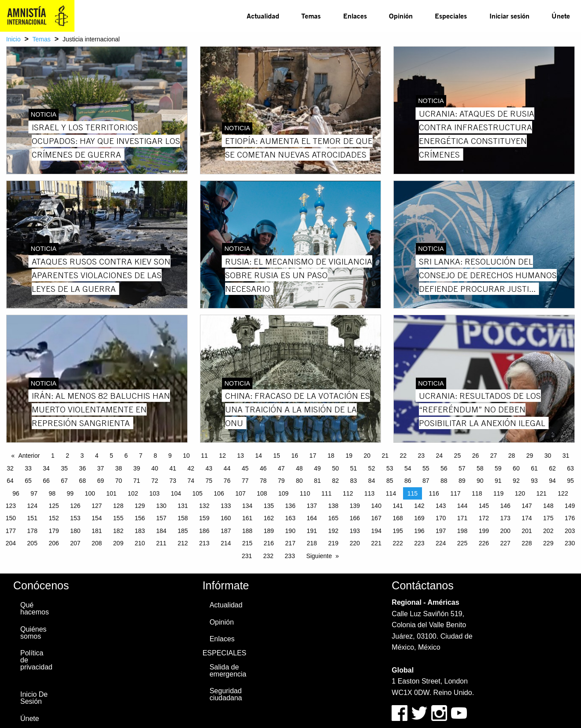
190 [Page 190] (290, 531)
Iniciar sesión (509, 16)
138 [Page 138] (333, 506)
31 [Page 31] (566, 456)
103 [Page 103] (154, 493)
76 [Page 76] (227, 481)
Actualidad (263, 16)
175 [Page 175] (548, 518)
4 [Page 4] (97, 456)
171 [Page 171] (462, 518)
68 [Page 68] (82, 481)
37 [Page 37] (100, 468)
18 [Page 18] (331, 456)
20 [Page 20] (367, 456)
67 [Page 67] (64, 481)
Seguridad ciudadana (226, 694)
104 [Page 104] (176, 493)
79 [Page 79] (281, 481)
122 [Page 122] (563, 493)
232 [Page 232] (268, 556)
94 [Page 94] (552, 481)
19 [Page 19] (349, 456)
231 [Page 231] (247, 556)
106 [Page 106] (219, 493)
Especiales (451, 16)
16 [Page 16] (295, 456)
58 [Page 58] (480, 468)
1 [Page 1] (53, 456)
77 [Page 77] (245, 481)
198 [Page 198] (462, 531)
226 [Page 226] (484, 543)
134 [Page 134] (247, 506)
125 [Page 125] (54, 506)
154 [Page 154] (97, 518)
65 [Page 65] (28, 481)
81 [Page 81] (318, 481)
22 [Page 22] (403, 456)
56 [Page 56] (444, 468)
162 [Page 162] (269, 518)
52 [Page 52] (372, 468)
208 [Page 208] (97, 543)
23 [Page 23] (422, 456)
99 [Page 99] (70, 493)
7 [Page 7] (141, 456)
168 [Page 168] (398, 518)
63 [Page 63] (570, 468)
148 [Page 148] (548, 506)
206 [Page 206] (54, 543)
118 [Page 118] (477, 493)
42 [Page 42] (191, 468)
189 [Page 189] (269, 531)
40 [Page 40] (155, 468)
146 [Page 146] (505, 506)
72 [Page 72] (155, 481)
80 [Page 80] (300, 481)
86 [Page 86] (408, 481)
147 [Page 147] (527, 506)
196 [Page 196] (419, 531)
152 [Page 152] (54, 518)
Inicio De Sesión (34, 698)
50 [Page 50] (336, 468)
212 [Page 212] (183, 543)
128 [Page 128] (118, 506)
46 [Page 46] (263, 468)
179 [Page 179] (54, 531)
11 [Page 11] (204, 456)
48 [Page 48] (300, 468)
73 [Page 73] (173, 481)
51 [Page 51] (354, 468)
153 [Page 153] (75, 518)
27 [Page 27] (494, 456)
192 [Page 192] (333, 531)
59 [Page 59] (498, 468)
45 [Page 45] (245, 468)
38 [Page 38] (118, 468)
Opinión (401, 16)
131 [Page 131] (183, 506)
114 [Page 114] (391, 493)
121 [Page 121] (542, 493)
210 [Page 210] (140, 543)
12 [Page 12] (222, 456)
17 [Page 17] (313, 456)
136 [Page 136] (290, 506)
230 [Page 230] (570, 543)
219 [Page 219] (333, 543)
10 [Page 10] (186, 456)
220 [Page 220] (355, 543)
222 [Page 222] (398, 543)
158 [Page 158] (183, 518)
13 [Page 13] (241, 456)
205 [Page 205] (32, 543)
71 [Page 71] (137, 481)
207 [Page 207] (75, 543)
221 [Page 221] (376, 543)
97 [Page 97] (34, 493)
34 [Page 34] (46, 468)
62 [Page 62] (552, 468)
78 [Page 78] (263, 481)
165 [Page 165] (333, 518)
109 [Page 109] (283, 493)
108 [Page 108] (262, 493)
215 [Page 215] (247, 543)
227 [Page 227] (505, 543)
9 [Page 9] (170, 456)
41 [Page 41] (173, 468)
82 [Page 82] (336, 481)
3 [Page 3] (82, 456)
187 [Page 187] (226, 531)
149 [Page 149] (570, 506)
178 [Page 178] (32, 531)
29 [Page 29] (530, 456)
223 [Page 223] (419, 543)
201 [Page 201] (527, 531)
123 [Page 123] (11, 506)
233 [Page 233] (290, 556)
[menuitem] (263, 16)
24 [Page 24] (440, 456)
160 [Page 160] (226, 518)
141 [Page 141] (398, 506)
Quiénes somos (33, 633)
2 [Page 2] (67, 456)
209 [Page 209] (118, 543)
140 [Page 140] (376, 506)
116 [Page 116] (434, 493)
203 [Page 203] (570, 531)
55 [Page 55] (426, 468)
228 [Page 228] (527, 543)
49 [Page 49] (318, 468)
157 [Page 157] (161, 518)
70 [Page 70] (118, 481)
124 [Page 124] (32, 506)
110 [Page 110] (305, 493)
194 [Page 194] (376, 531)
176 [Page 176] (570, 518)
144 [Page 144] (462, 506)
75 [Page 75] (209, 481)
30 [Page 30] (548, 456)
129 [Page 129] (140, 506)
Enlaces (355, 16)
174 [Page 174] (527, 518)
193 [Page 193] (355, 531)
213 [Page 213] (204, 543)
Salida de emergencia (228, 671)
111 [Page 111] (326, 493)
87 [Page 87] (426, 481)
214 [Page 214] (226, 543)
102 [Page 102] (133, 493)
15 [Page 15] (277, 456)
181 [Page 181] (97, 531)
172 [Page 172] (484, 518)
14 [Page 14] (259, 456)
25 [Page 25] (458, 456)
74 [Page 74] (191, 481)
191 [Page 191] (312, 531)
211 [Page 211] (161, 543)
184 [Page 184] (161, 531)
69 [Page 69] (100, 481)
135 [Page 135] (269, 506)
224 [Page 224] (441, 543)
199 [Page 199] (484, 531)
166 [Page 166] (355, 518)
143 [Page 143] (441, 506)
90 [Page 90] (480, 481)
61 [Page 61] (534, 468)
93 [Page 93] (534, 481)
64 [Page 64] (10, 481)
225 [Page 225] (462, 543)
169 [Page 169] (419, 518)
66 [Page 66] (46, 481)
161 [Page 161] (247, 518)
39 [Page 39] (137, 468)
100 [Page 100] (90, 493)
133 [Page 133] (226, 506)
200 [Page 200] (505, 531)
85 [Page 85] (390, 481)
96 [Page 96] (16, 493)
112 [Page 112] (348, 493)
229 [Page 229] (548, 543)
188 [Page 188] (247, 531)
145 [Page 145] (484, 506)
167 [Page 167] (376, 518)
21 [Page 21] (385, 456)
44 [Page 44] (227, 468)
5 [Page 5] (111, 456)
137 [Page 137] (312, 506)
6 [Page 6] (126, 456)
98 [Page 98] (52, 493)
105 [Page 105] (198, 493)
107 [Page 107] (240, 493)
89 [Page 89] (462, 481)
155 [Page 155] (118, 518)
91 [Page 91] (498, 481)
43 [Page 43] (209, 468)
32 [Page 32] (10, 468)
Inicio (13, 39)
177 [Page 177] (11, 531)
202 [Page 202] (548, 531)
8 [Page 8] (155, 456)
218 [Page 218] (312, 543)
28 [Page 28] (512, 456)
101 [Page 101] (111, 493)
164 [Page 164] (312, 518)
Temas (311, 16)
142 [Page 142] (419, 506)
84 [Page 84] (372, 481)
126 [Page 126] (75, 506)
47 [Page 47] (281, 468)
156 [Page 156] (140, 518)
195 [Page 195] (398, 531)
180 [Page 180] (75, 531)
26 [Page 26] (476, 456)
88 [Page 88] (444, 481)
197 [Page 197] (441, 531)
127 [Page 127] (97, 506)
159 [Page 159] (204, 518)
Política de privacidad (36, 660)
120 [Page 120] (520, 493)
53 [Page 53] (390, 468)
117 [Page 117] (455, 493)
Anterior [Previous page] (29, 456)
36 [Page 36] (82, 468)
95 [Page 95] (570, 481)
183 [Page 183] (140, 531)
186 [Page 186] (204, 531)
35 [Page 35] (64, 468)
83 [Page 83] (354, 481)
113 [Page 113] (369, 493)
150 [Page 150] (11, 518)
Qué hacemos (35, 609)
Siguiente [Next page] (319, 556)
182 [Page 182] (118, 531)
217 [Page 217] (290, 543)
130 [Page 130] (161, 506)
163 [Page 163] (290, 518)
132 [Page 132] (204, 506)
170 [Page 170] (441, 518)
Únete (561, 16)
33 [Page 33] (28, 468)
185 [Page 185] (183, 531)
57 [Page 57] (462, 468)
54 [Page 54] (408, 468)
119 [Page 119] (498, 493)
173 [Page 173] (505, 518)
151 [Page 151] (32, 518)
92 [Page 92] (516, 481)
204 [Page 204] (11, 543)
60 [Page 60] (516, 468)
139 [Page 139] (355, 506)
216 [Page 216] (269, 543)
